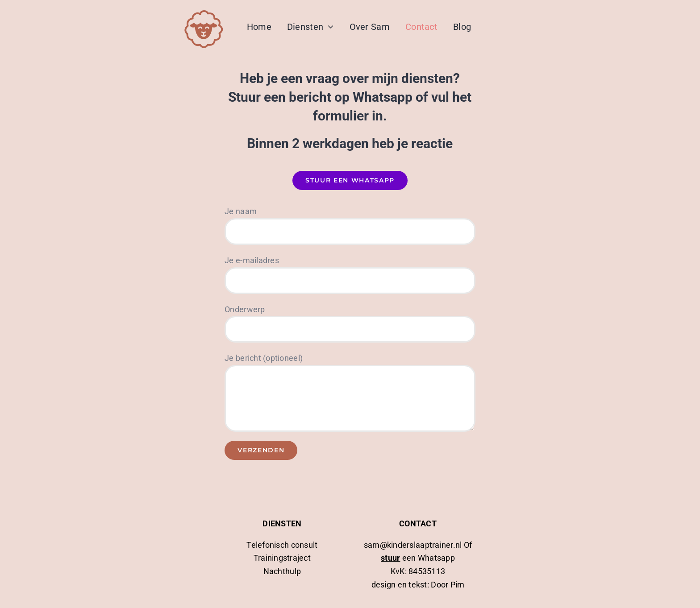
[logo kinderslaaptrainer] (204, 10)
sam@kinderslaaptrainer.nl (414, 545)
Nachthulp (282, 571)
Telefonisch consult (282, 545)
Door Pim (448, 585)
